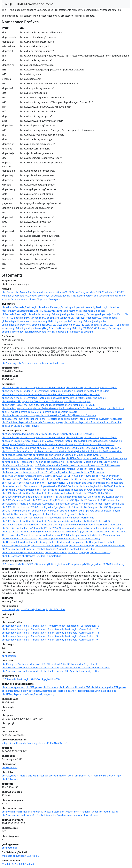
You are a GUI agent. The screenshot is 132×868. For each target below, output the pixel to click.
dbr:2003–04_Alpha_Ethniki (16, 500)
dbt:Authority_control (13, 687)
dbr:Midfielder (41, 455)
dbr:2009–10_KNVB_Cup (102, 532)
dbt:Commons (50, 687)
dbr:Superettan (44, 486)
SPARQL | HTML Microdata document (27, 4)
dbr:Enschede (9, 455)
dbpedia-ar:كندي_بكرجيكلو (76, 325)
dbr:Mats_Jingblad (89, 486)
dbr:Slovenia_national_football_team (60, 441)
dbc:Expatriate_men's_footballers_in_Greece (82, 408)
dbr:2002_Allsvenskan (110, 441)
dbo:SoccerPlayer (41, 296)
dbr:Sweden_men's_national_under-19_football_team (31, 671)
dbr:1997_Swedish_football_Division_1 (22, 521)
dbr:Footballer (10, 848)
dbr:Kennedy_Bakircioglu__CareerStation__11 (75, 633)
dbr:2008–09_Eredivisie (81, 434)
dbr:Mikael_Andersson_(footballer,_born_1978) (42, 535)
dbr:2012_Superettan (70, 483)
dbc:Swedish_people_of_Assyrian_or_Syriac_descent (30, 408)
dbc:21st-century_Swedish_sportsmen (79, 394)
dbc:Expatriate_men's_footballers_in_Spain (72, 405)
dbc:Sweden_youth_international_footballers (99, 525)
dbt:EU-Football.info (70, 687)
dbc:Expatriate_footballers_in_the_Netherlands (51, 497)
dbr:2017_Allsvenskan (108, 500)
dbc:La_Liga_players (75, 422)
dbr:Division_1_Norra (26, 539)
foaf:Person (34, 292)
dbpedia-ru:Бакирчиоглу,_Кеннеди (66, 318)
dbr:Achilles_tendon (50, 532)
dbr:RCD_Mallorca (87, 497)
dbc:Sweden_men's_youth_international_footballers (30, 394)
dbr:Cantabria (9, 465)
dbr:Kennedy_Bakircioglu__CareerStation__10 (26, 626)
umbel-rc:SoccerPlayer (31, 299)
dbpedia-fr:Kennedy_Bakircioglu (91, 307)
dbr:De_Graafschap (51, 556)
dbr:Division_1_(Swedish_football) (20, 542)
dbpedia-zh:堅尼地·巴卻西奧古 (30, 318)
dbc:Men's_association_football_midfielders (86, 391)
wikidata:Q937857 (115, 292)
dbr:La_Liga (118, 504)
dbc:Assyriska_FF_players (15, 401)
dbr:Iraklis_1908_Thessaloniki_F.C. (20, 462)
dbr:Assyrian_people (56, 552)
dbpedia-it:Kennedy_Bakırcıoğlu (81, 314)
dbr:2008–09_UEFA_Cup (66, 476)
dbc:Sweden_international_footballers (103, 483)
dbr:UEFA (67, 532)
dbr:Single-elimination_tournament (75, 518)
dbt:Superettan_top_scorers (50, 691)
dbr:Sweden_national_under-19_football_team (78, 469)
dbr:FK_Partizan (51, 511)
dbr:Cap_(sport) (26, 465)
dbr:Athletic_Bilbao (88, 451)
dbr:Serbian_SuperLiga (110, 528)
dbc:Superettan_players (64, 412)
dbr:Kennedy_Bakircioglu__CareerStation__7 (74, 629)
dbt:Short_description (78, 691)
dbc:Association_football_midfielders (22, 479)
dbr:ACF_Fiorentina (94, 472)
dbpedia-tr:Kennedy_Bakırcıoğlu (19, 332)
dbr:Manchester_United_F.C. (110, 545)
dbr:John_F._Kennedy (46, 483)
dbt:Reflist (7, 691)
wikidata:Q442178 (47, 332)
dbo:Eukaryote (52, 299)
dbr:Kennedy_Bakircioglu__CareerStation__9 (74, 640)
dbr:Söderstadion (11, 434)
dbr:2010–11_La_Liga (37, 507)
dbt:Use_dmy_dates (24, 691)
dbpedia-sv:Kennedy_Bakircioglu (19, 307)
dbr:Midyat (8, 539)
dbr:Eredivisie (25, 455)
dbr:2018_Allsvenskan (110, 451)
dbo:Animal (21, 292)
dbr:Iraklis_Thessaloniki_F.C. (54, 462)
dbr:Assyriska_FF (11, 504)
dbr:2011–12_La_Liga (51, 472)
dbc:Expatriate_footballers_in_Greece (75, 490)
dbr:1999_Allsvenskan (107, 476)
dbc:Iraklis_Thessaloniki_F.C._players (21, 514)
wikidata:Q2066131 (61, 296)
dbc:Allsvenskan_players (77, 401)
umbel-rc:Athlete (117, 296)
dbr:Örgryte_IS (80, 532)
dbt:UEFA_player (11, 694)
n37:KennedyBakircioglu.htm (50, 564)
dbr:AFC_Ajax (72, 500)
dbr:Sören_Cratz (104, 490)
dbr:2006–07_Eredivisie (66, 486)
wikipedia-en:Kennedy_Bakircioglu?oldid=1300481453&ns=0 (34, 743)
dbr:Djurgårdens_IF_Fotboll (64, 507)
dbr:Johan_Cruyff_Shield (105, 462)
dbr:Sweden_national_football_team (76, 465)
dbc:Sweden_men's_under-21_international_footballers (32, 391)
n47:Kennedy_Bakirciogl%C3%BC (75, 328)
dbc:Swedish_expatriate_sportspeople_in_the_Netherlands (33, 387)
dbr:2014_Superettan (49, 539)
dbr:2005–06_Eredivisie (109, 479)
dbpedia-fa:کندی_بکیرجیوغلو (105, 325)
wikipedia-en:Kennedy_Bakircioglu (20, 856)
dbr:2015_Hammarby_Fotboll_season (94, 444)
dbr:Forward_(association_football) (21, 472)
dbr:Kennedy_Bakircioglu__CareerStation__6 (26, 629)
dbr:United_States (93, 521)
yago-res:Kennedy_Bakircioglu (79, 311)
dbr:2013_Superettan (59, 504)
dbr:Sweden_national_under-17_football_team (27, 469)
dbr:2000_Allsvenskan (14, 497)
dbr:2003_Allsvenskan (14, 507)
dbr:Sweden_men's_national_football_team (41, 363)
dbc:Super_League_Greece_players (21, 426)
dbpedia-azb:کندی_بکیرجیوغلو (47, 325)
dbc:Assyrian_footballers (109, 419)
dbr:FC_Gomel (45, 476)
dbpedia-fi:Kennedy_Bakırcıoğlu (78, 321)
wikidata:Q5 (8, 296)
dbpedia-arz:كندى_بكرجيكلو (42, 328)
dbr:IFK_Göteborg (11, 556)
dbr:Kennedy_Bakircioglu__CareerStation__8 (26, 633)
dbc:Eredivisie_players (14, 422)
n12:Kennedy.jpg (11, 609)
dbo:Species (100, 296)
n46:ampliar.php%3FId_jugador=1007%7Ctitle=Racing (95, 564)
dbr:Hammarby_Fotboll (85, 528)
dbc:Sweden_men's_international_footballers (26, 398)
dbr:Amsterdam (10, 486)
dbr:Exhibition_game (60, 455)
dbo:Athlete (48, 292)
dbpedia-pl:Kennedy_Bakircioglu (55, 307)
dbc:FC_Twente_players (14, 412)
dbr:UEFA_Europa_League (80, 458)
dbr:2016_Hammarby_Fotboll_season (91, 504)
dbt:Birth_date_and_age (103, 691)
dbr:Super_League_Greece (87, 455)
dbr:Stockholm (28, 486)
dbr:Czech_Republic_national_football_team (50, 444)
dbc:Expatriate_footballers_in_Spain (63, 493)
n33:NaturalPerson (83, 296)
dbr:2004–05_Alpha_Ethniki (98, 493)
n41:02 (107, 521)
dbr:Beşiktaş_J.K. (31, 556)
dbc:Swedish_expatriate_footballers (63, 521)
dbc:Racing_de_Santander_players (45, 422)
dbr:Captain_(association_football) (20, 532)
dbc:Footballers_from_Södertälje (104, 422)
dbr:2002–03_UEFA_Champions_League (58, 448)
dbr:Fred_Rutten (51, 514)
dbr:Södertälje (10, 363)
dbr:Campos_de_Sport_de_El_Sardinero (23, 552)
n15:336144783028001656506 (46, 311)
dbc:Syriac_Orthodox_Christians (68, 398)
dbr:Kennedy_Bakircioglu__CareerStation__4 (26, 640)
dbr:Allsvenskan (89, 441)
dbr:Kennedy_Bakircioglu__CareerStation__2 (26, 636)
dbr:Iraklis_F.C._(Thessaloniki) (46, 664)
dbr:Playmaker (87, 476)
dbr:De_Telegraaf (89, 507)
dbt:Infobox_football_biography (37, 694)
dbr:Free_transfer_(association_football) (55, 451)
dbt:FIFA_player (118, 687)
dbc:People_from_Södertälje (83, 535)
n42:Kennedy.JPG (38, 528)
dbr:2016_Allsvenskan (60, 528)
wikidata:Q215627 (64, 292)
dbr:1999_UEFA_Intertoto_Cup (18, 483)
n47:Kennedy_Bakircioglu (107, 328)
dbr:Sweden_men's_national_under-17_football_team (31, 668)
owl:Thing (80, 292)
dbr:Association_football (66, 549)
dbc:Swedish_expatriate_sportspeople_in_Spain (91, 387)
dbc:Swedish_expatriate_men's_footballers (25, 405)
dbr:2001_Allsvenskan (14, 511)
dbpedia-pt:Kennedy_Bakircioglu (75, 332)
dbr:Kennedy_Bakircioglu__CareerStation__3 (74, 636)
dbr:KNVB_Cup (87, 549)
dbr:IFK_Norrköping (101, 552)
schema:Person (10, 299)
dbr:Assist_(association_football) (19, 458)
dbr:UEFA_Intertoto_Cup (34, 504)
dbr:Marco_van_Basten (111, 535)
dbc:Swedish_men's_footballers (46, 401)
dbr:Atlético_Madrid (81, 462)
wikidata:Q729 (23, 296)
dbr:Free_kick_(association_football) (81, 539)
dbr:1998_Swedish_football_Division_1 (22, 493)
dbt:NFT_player (34, 687)
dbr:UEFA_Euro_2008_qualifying (19, 448)
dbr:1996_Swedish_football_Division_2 (101, 448)
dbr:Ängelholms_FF (49, 542)
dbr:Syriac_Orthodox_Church (17, 451)
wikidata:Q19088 (95, 292)
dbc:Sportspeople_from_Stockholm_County (45, 434)
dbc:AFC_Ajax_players (39, 412)
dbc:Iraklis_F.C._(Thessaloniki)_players (76, 415)
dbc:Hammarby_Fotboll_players (78, 419)
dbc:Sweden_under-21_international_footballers (28, 525)
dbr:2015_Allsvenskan (108, 465)
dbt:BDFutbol (88, 687)
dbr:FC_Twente (88, 500)
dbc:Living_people (96, 398)
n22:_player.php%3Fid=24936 (18, 564)
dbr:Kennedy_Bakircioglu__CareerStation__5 (75, 626)
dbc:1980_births (116, 408)
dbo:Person (8, 292)
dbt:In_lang (103, 687)
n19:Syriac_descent (45, 465)
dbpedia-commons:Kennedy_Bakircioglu (39, 321)
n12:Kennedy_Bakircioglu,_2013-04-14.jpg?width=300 (31, 679)
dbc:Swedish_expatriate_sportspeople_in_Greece (28, 415)
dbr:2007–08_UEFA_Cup (44, 545)
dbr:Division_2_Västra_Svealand (19, 490)
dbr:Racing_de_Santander (51, 458)
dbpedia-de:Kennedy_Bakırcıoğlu (46, 314)
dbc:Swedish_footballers (15, 528)
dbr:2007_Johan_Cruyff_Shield (48, 500)
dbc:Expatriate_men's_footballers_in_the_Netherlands (31, 419)
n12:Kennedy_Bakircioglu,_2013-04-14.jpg (43, 609)
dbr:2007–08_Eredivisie (112, 486)
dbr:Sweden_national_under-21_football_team (27, 549)
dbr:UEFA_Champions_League (111, 458)
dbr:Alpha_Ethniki (64, 525)
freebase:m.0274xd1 (97, 318)
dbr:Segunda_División (14, 444)
